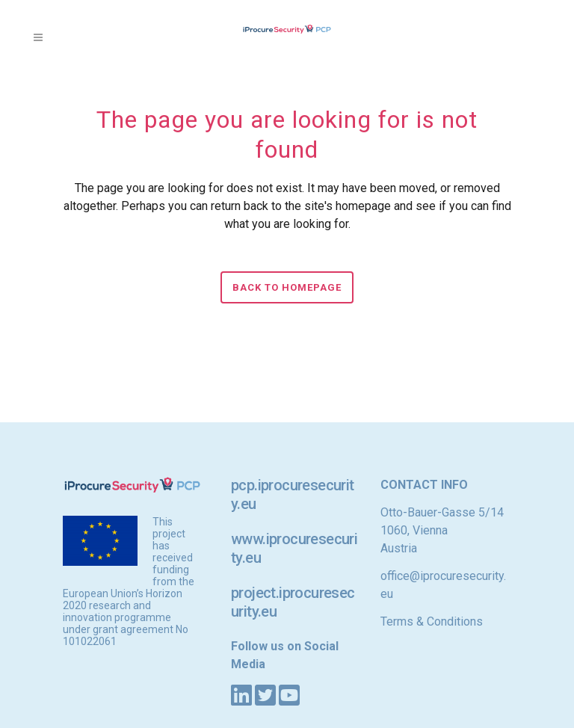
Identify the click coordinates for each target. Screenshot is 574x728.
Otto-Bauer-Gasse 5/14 (442, 512)
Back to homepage (287, 287)
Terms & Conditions (432, 621)
